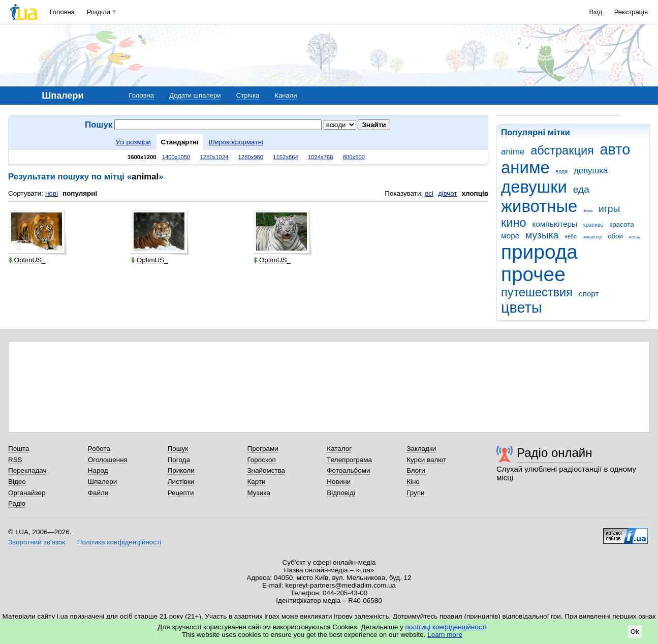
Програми (262, 449)
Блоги (416, 470)
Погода (179, 460)
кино (514, 223)
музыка (542, 235)
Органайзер (27, 493)
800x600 (354, 157)
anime (513, 152)
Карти (256, 482)
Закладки (421, 449)
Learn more (445, 635)
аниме (525, 167)
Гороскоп (261, 460)
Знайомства (266, 470)
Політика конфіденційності (119, 542)
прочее (533, 274)
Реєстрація (631, 12)
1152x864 (286, 157)
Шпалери (102, 482)
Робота (99, 449)
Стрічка (248, 95)
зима (588, 211)
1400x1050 (176, 157)
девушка (591, 171)
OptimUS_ (27, 260)
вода (562, 171)
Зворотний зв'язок (37, 542)
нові (52, 193)
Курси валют (426, 460)
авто (615, 149)
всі (429, 193)
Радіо (17, 503)
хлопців (475, 193)
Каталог (339, 449)
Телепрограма (349, 460)
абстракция (562, 150)
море (510, 236)
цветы (522, 308)
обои (615, 236)
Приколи (181, 470)
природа (539, 252)
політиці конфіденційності (446, 627)
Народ (98, 470)
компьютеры (555, 224)
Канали (286, 95)
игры (609, 209)
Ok (635, 632)
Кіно (413, 482)
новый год (592, 237)
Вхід (596, 12)
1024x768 (321, 157)
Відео (17, 482)
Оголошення (108, 460)
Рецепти (181, 493)
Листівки (181, 482)
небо (571, 236)
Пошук (178, 449)
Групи (415, 493)
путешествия (537, 292)
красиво (593, 225)
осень (635, 237)
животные (539, 206)
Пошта (19, 449)
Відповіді (341, 493)
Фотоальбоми (348, 470)
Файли (98, 493)
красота (621, 224)
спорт (589, 294)
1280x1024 (214, 157)
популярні (80, 193)
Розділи (99, 12)
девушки (534, 187)
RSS (15, 460)
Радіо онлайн (555, 453)
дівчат (448, 193)
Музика (258, 493)
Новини (339, 482)
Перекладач (27, 470)
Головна (62, 12)
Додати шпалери (195, 95)
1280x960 (251, 157)
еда (581, 189)
